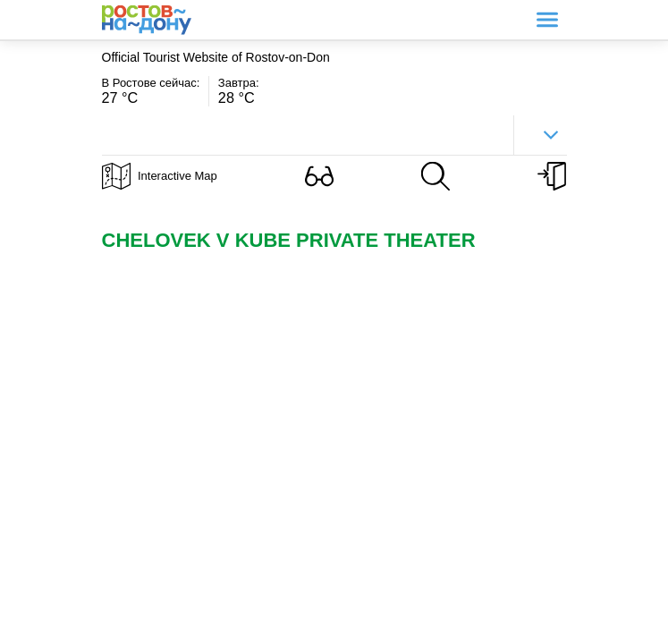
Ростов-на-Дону (147, 20)
